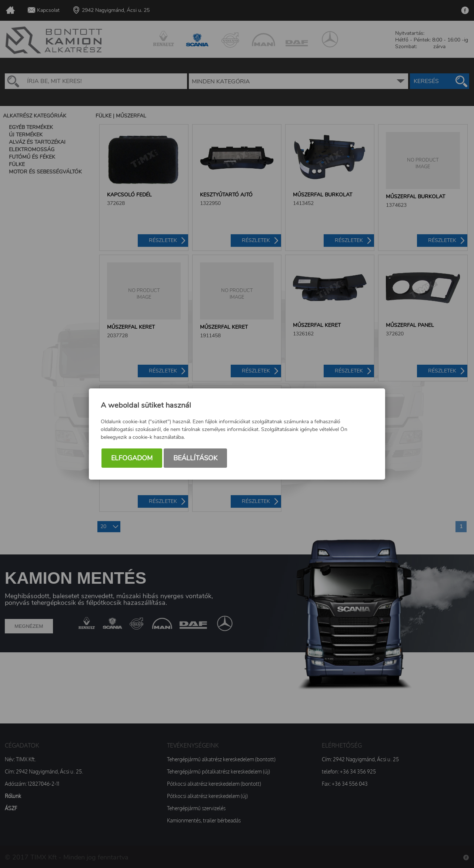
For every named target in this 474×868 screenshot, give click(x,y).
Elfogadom (132, 458)
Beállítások (195, 458)
